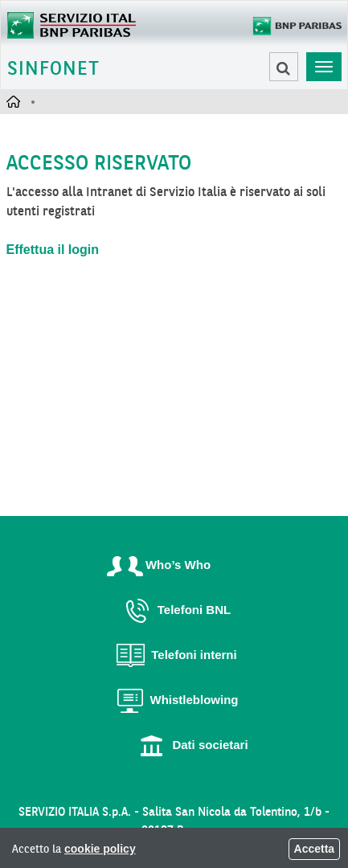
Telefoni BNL (174, 610)
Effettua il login (53, 250)
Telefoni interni (174, 655)
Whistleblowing (174, 700)
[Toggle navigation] (324, 67)
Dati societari (190, 745)
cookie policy (100, 849)
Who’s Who (158, 565)
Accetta (314, 849)
